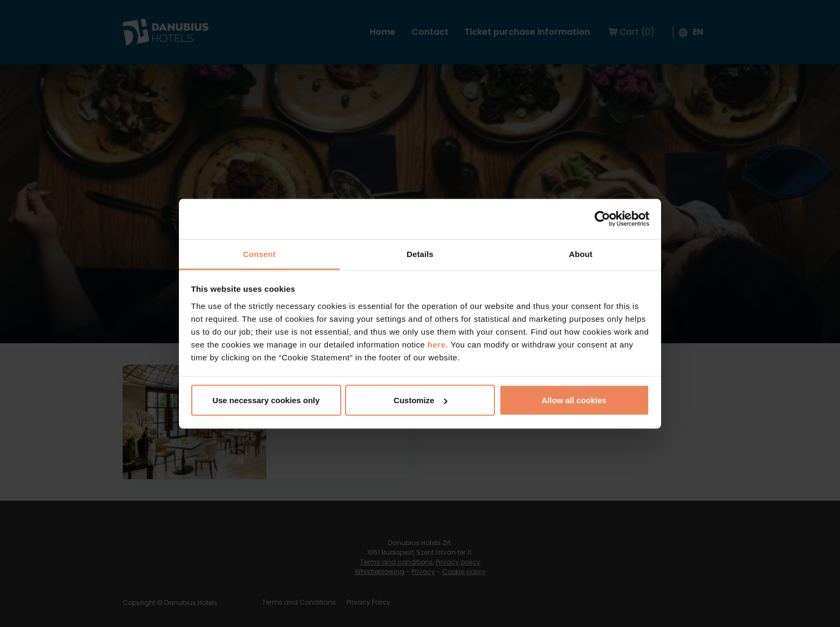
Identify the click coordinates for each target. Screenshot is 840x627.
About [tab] (581, 254)
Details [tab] (420, 254)
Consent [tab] (260, 254)
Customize (421, 400)
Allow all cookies (574, 400)
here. (439, 344)
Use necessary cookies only (266, 400)
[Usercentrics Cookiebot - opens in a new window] (602, 219)
